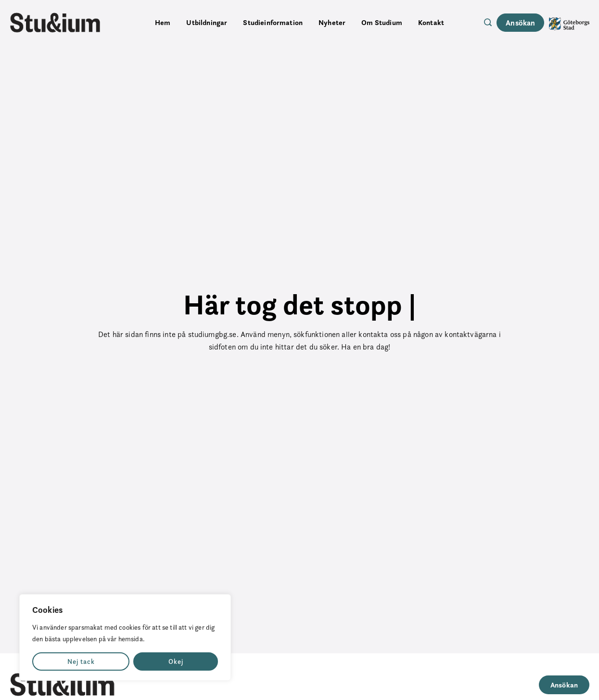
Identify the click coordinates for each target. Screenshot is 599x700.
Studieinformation (273, 22)
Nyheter (332, 22)
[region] (125, 637)
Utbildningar (207, 22)
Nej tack (81, 661)
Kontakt (431, 22)
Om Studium (382, 22)
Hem (163, 22)
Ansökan (520, 23)
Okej (176, 661)
